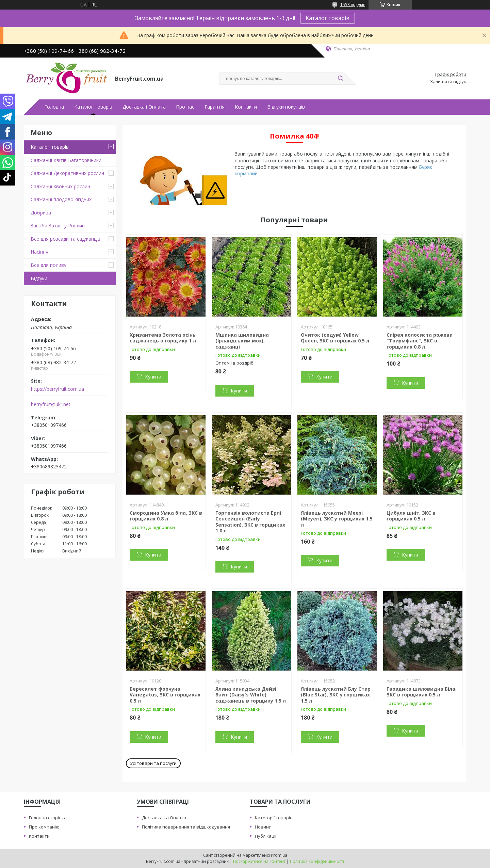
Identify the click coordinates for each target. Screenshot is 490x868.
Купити (153, 377)
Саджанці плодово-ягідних (61, 199)
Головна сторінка (48, 818)
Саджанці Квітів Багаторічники (66, 160)
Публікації (266, 836)
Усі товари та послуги (153, 763)
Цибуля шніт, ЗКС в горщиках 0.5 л (411, 516)
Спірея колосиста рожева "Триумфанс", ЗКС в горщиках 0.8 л (420, 341)
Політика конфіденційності (317, 861)
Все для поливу (48, 265)
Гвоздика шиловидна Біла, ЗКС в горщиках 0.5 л (422, 692)
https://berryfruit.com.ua (58, 389)
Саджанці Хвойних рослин (60, 186)
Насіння (39, 252)
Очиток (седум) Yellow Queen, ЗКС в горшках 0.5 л (335, 338)
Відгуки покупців (286, 107)
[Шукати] (340, 79)
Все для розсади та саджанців (66, 239)
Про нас (185, 107)
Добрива (41, 213)
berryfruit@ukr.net (51, 404)
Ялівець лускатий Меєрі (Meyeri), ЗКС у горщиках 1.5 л (337, 519)
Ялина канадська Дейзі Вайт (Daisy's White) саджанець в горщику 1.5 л (251, 695)
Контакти (246, 107)
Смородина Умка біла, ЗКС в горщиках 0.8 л (166, 516)
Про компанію (44, 827)
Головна (54, 107)
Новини (263, 827)
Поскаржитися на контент (259, 861)
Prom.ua (279, 855)
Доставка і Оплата (144, 107)
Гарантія (215, 107)
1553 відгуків (353, 5)
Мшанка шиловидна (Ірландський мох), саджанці (242, 341)
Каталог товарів (328, 18)
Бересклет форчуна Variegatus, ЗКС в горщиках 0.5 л (165, 695)
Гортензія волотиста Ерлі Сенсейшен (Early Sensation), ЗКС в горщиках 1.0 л (250, 522)
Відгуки (39, 278)
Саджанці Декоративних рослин (67, 173)
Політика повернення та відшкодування (186, 827)
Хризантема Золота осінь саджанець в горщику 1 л (163, 338)
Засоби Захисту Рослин (58, 226)
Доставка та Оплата (164, 818)
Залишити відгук (448, 82)
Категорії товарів (274, 818)
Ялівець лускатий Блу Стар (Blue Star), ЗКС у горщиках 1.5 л (336, 695)
